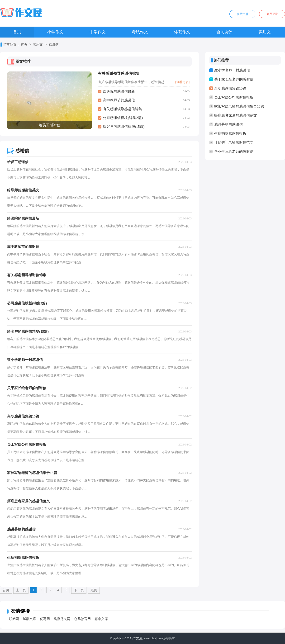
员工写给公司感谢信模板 (234, 97)
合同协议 (224, 32)
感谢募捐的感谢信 (228, 124)
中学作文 (98, 32)
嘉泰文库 (101, 619)
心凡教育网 (82, 619)
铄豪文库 (29, 619)
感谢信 (53, 45)
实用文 (265, 32)
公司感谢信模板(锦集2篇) (123, 118)
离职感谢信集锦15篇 (230, 88)
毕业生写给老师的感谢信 (234, 152)
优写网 (45, 619)
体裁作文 (182, 32)
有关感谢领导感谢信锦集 (119, 73)
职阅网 (14, 619)
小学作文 (55, 32)
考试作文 (140, 32)
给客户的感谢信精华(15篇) (124, 127)
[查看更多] (183, 82)
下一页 (79, 590)
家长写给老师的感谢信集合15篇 (239, 106)
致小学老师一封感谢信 (232, 70)
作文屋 (137, 638)
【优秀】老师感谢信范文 (234, 142)
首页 (17, 32)
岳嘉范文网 (62, 619)
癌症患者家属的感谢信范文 (236, 115)
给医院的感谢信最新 (119, 91)
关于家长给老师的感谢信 (234, 79)
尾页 (94, 590)
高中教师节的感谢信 (119, 100)
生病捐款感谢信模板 (230, 133)
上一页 (21, 590)
